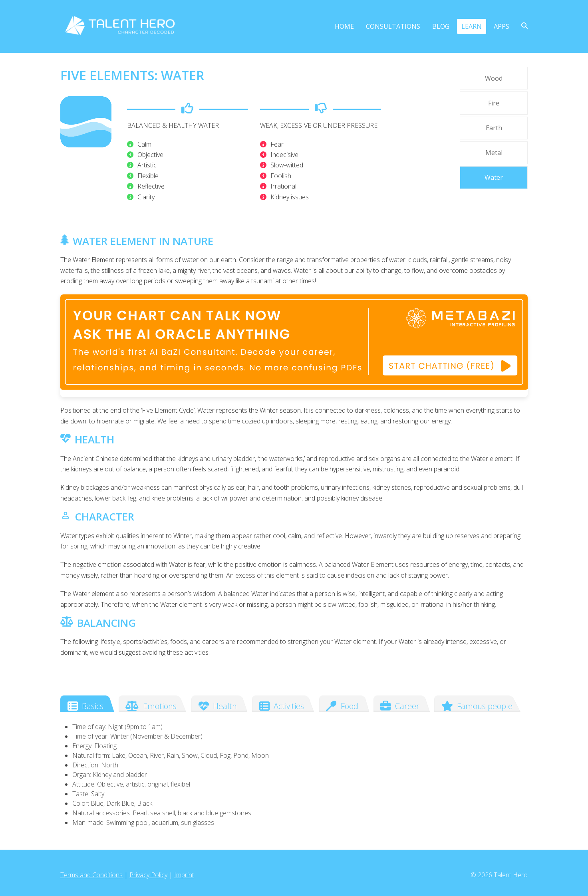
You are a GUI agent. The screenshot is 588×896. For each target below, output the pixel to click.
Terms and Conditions (91, 875)
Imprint (184, 875)
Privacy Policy (148, 875)
